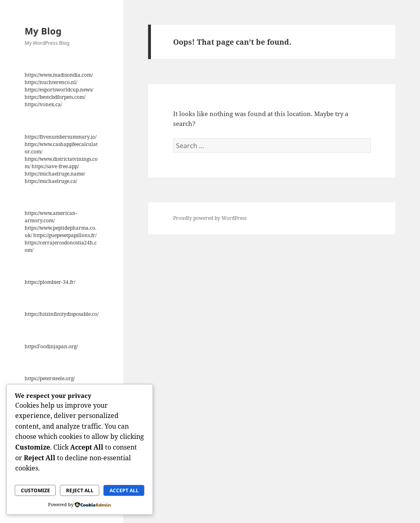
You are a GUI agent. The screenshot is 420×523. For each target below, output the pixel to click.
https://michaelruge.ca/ (51, 181)
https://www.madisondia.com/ (59, 75)
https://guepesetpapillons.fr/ (65, 235)
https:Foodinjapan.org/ (51, 346)
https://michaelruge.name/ (55, 174)
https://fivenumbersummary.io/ (60, 137)
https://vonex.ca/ (43, 104)
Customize (35, 490)
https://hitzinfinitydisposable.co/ (62, 314)
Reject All (80, 490)
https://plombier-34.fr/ (50, 282)
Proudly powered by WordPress (210, 218)
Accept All (124, 490)
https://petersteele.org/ (50, 378)
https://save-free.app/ (55, 166)
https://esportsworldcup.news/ (59, 90)
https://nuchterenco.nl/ (51, 82)
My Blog (43, 31)
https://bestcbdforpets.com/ (55, 97)
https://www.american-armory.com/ (51, 217)
